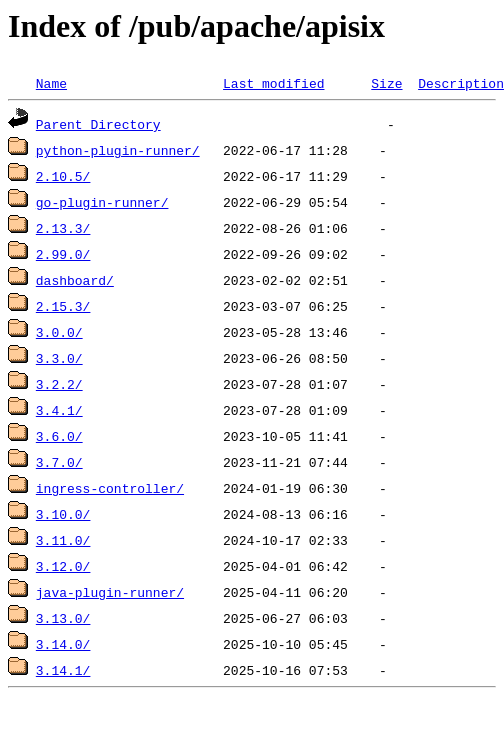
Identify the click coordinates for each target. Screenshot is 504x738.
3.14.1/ (63, 670)
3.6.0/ (59, 436)
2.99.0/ (63, 254)
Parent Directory (98, 124)
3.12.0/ (63, 566)
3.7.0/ (59, 462)
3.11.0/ (63, 540)
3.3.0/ (59, 358)
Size (386, 83)
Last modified (273, 83)
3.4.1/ (59, 410)
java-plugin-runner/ (110, 592)
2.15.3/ (63, 306)
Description (461, 83)
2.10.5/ (63, 176)
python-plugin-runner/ (118, 150)
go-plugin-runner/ (102, 202)
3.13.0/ (63, 618)
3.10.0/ (63, 514)
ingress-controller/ (110, 488)
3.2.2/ (59, 384)
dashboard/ (75, 280)
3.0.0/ (59, 332)
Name (51, 83)
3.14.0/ (63, 644)
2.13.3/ (63, 228)
